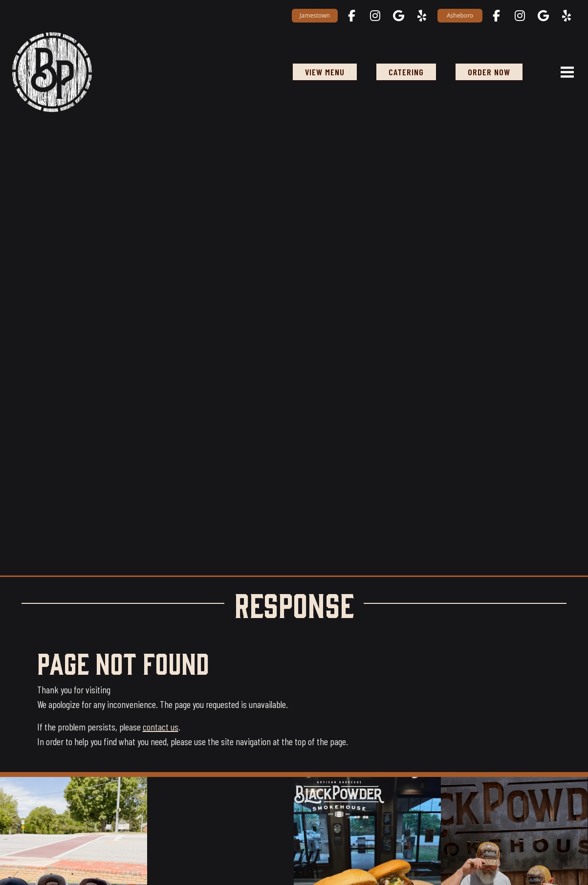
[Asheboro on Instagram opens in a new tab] (520, 16)
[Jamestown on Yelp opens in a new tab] (422, 16)
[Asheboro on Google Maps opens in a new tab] (543, 16)
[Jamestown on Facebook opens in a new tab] (351, 16)
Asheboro (460, 15)
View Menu (325, 72)
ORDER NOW (489, 72)
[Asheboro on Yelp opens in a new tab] (566, 16)
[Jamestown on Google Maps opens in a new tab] (398, 16)
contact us (161, 727)
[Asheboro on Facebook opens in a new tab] (496, 16)
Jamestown (315, 15)
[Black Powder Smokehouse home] (52, 72)
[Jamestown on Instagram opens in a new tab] (375, 16)
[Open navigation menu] (563, 72)
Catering (406, 72)
